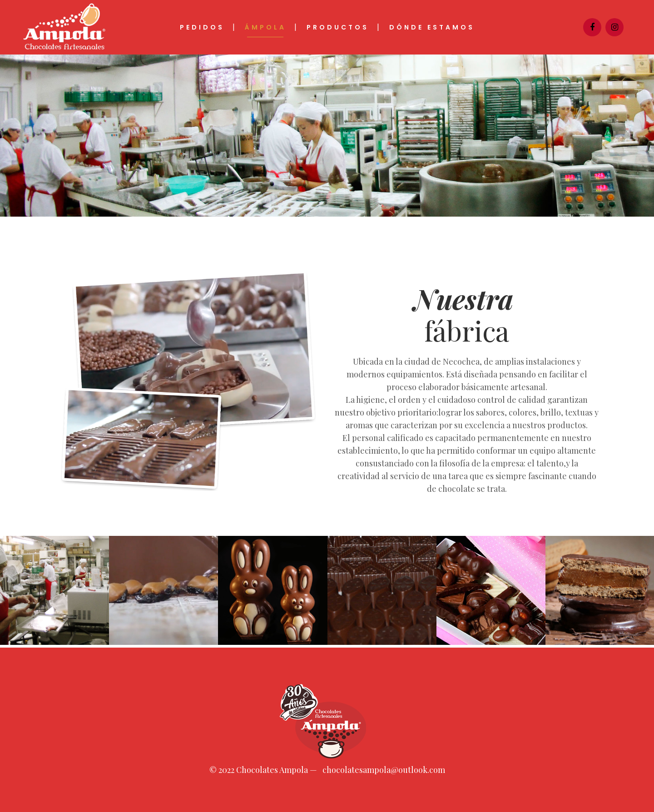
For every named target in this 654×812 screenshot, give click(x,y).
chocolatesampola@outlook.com (384, 770)
